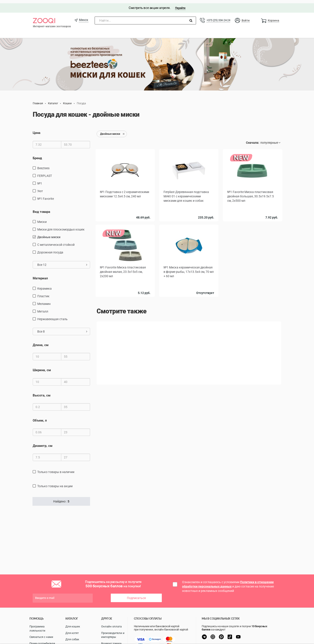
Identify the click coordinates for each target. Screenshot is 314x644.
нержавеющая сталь (52, 316)
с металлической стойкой (56, 242)
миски (42, 219)
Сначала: (253, 139)
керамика (44, 285)
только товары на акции (55, 483)
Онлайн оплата (111, 626)
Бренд (37, 155)
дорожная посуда (50, 249)
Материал (40, 275)
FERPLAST (45, 173)
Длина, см (41, 342)
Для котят (72, 632)
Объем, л (40, 417)
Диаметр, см (43, 442)
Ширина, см (42, 367)
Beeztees (43, 165)
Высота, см (42, 392)
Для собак (72, 639)
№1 (40, 180)
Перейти (180, 5)
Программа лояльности (37, 628)
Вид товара (41, 208)
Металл (43, 308)
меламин (44, 301)
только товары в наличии (56, 469)
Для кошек (73, 626)
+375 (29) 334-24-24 (218, 17)
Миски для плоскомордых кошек (61, 226)
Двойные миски (49, 234)
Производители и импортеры (113, 634)
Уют (40, 188)
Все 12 (62, 262)
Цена (37, 130)
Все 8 (62, 328)
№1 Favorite (46, 195)
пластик (43, 293)
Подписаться (136, 595)
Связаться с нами (41, 636)
